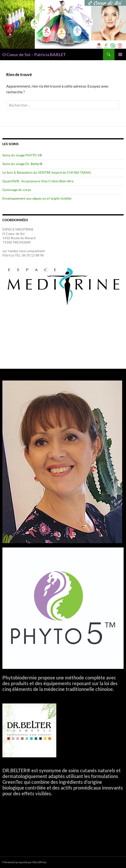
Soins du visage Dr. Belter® (22, 164)
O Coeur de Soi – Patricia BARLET (34, 54)
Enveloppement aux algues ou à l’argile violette (37, 198)
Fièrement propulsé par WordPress (24, 862)
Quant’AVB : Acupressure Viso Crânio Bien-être (38, 181)
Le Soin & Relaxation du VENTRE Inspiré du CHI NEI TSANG (47, 172)
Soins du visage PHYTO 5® (22, 155)
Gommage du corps (17, 190)
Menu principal (120, 54)
